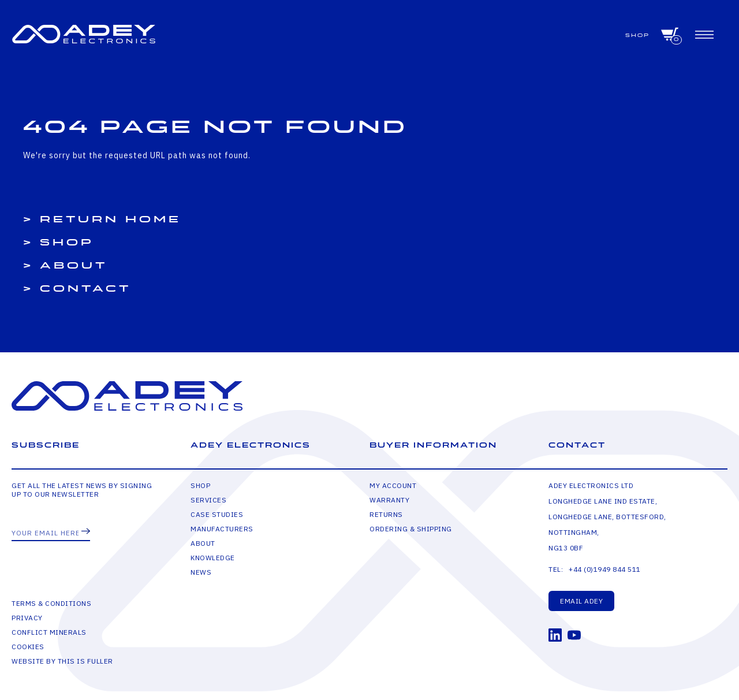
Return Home (111, 219)
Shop (637, 36)
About (74, 266)
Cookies (28, 647)
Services (208, 500)
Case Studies (217, 514)
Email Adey (581, 601)
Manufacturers (222, 529)
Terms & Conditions (51, 603)
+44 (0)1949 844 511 (605, 569)
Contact (85, 289)
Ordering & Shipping (411, 529)
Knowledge (213, 558)
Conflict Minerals (49, 632)
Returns (386, 514)
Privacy (27, 618)
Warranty (389, 500)
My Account (393, 485)
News (201, 572)
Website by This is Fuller (62, 661)
